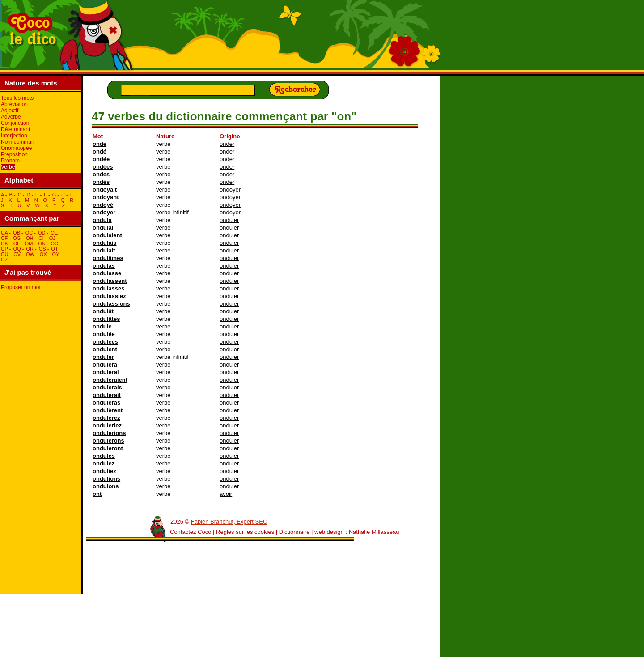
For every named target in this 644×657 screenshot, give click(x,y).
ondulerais (107, 387)
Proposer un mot (21, 287)
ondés (101, 182)
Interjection (14, 136)
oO (55, 243)
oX (43, 254)
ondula (102, 220)
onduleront (108, 448)
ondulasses (109, 288)
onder (227, 144)
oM (29, 243)
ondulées (105, 342)
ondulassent (110, 281)
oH (30, 238)
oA (4, 233)
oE (54, 233)
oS (42, 249)
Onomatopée (16, 148)
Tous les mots (17, 98)
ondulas (104, 266)
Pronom (10, 161)
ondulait (104, 250)
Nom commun (18, 142)
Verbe (8, 167)
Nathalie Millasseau (374, 532)
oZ (4, 260)
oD (42, 233)
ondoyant (106, 197)
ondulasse (107, 273)
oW (30, 254)
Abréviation (14, 104)
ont (97, 494)
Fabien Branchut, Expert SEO (229, 522)
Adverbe (11, 117)
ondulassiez (109, 296)
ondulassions (111, 304)
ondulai (103, 228)
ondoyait (105, 190)
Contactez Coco (191, 532)
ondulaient (107, 235)
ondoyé (103, 205)
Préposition (14, 154)
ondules (104, 456)
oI (41, 238)
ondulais (104, 243)
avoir (226, 494)
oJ (52, 238)
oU (5, 254)
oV (17, 254)
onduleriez (107, 425)
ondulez (104, 463)
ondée (101, 159)
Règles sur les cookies (245, 532)
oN (42, 243)
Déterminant (15, 129)
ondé (100, 151)
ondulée (104, 334)
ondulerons (108, 441)
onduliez (104, 471)
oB (17, 233)
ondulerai (106, 372)
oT (54, 249)
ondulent (105, 349)
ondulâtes (106, 319)
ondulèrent (108, 410)
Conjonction (15, 123)
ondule (102, 326)
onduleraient (110, 380)
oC (29, 233)
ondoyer (230, 190)
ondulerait (107, 395)
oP (4, 249)
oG (17, 238)
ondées (103, 167)
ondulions (106, 479)
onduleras (106, 403)
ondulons (106, 486)
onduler (229, 220)
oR (30, 249)
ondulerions (109, 433)
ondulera (105, 365)
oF (4, 238)
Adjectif (10, 111)
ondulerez (106, 418)
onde (100, 144)
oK (4, 243)
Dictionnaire (294, 532)
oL (17, 243)
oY (55, 254)
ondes (101, 174)
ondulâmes (108, 258)
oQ (17, 249)
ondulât (103, 311)
